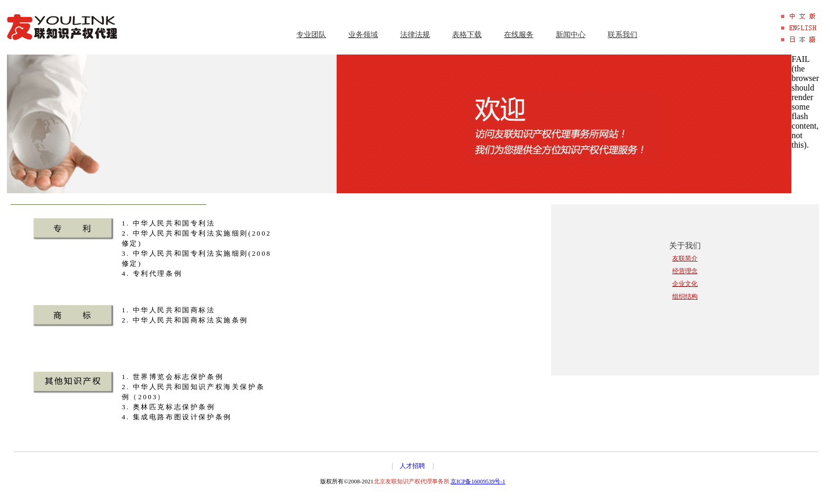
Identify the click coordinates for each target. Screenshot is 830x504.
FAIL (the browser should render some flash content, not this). (805, 102)
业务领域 (363, 35)
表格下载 (467, 35)
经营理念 (685, 271)
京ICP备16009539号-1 (478, 481)
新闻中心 (571, 35)
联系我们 (622, 35)
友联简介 (685, 258)
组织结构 (685, 296)
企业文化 (685, 284)
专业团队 (311, 35)
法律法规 (415, 35)
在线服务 (519, 35)
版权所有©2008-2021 (385, 481)
